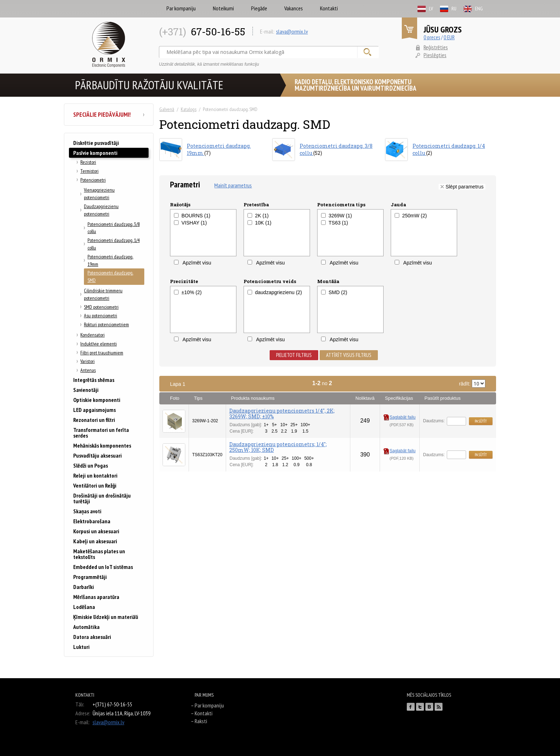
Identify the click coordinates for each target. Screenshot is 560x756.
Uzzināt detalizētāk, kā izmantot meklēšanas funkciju (209, 64)
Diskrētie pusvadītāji (96, 143)
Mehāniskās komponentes (102, 445)
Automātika (86, 627)
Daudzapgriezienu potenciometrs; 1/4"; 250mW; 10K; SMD (278, 447)
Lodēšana (84, 607)
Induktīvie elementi (99, 344)
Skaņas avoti (87, 511)
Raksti (201, 721)
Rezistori (88, 162)
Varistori (87, 361)
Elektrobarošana (92, 521)
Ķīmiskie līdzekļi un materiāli (106, 617)
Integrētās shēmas (94, 380)
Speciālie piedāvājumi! (109, 115)
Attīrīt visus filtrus (349, 355)
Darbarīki (84, 587)
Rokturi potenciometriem (106, 324)
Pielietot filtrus (294, 355)
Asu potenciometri (101, 316)
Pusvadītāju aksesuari (97, 455)
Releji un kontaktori (95, 475)
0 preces (432, 37)
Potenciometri (93, 180)
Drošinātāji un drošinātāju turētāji (102, 498)
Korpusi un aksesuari (96, 531)
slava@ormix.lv (292, 31)
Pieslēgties (435, 55)
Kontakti (329, 8)
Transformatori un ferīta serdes (101, 433)
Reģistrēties (436, 47)
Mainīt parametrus (233, 185)
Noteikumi (223, 8)
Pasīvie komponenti (95, 153)
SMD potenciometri (101, 307)
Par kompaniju (181, 8)
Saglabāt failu (400, 417)
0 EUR (449, 37)
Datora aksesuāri (92, 637)
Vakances (294, 8)
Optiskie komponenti (97, 400)
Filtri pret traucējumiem (102, 353)
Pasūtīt (481, 421)
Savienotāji (86, 390)
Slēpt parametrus (464, 187)
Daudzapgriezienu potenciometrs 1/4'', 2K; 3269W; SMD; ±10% (282, 414)
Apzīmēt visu (192, 263)
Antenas (88, 370)
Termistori (89, 171)
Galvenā (167, 109)
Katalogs (189, 109)
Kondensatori (92, 335)
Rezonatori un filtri (94, 420)
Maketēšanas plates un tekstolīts (99, 554)
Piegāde (259, 8)
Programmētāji (90, 577)
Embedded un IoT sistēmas (103, 567)
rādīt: (472, 384)
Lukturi (81, 647)
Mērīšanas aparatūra (96, 597)
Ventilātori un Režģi (95, 485)
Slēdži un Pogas (91, 465)
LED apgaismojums (94, 410)
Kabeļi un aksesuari (95, 541)
